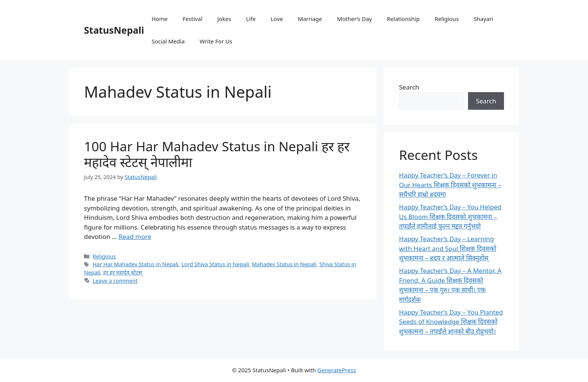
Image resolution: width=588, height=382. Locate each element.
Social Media (168, 41)
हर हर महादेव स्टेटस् (123, 272)
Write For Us (216, 41)
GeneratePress (337, 370)
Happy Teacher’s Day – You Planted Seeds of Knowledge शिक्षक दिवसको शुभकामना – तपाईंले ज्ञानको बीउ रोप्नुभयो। (451, 322)
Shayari (483, 19)
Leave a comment (115, 281)
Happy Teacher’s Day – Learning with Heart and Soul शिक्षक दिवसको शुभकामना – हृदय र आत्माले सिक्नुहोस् (448, 248)
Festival (193, 19)
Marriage (310, 19)
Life (251, 19)
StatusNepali (114, 30)
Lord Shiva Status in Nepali (215, 264)
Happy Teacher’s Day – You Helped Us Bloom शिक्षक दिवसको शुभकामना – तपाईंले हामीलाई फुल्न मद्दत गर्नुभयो (450, 216)
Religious (447, 19)
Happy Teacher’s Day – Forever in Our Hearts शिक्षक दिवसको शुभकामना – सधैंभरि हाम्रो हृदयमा (450, 185)
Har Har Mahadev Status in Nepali (136, 264)
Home (160, 19)
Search (409, 87)
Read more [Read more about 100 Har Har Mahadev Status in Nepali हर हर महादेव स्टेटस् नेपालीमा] (135, 237)
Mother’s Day (355, 19)
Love (277, 19)
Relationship (403, 19)
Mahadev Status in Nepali (284, 264)
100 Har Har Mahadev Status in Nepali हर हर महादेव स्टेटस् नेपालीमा (217, 154)
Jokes (224, 19)
